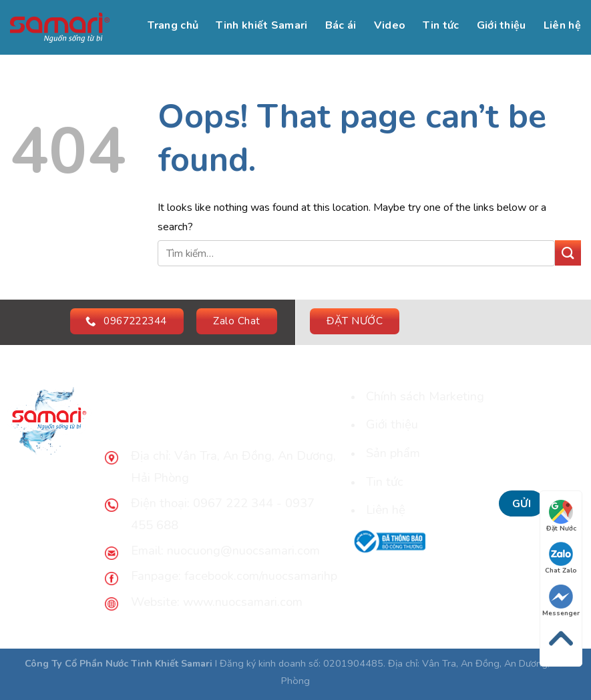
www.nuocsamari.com (243, 602)
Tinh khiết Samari (261, 25)
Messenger (561, 601)
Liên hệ (562, 25)
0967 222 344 (231, 503)
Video (390, 25)
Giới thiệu (502, 25)
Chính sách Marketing (425, 396)
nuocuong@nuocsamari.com (243, 550)
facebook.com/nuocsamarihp (261, 576)
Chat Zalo (561, 559)
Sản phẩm (393, 453)
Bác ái (341, 25)
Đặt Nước (561, 516)
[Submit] (568, 253)
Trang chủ (173, 25)
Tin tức (441, 25)
